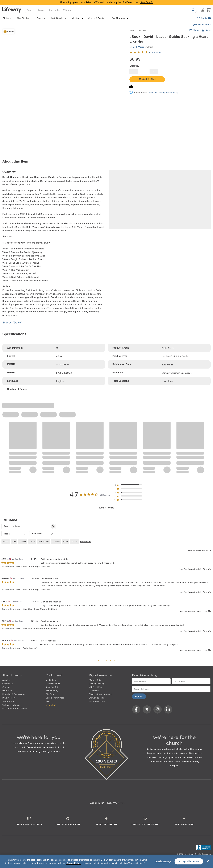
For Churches (120, 18)
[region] (106, 861)
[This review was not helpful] (209, 569)
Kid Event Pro (95, 687)
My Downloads (53, 683)
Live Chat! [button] (51, 705)
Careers (6, 687)
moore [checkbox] (75, 542)
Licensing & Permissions (13, 694)
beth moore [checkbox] (44, 542)
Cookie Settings (163, 861)
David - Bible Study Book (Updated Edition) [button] (36, 609)
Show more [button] (86, 542)
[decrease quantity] (134, 71)
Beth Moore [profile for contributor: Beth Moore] (139, 47)
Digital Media (59, 18)
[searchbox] (26, 527)
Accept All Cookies (189, 861)
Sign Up (139, 696)
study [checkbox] (32, 542)
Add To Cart (147, 79)
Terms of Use (8, 701)
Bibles (7, 18)
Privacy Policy (9, 698)
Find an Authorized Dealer (15, 708)
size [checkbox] (14, 542)
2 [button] (102, 661)
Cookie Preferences (55, 698)
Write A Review (106, 508)
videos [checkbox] (6, 542)
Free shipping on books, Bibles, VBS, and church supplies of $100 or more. (107, 2)
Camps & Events (98, 18)
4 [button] (110, 661)
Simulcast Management (100, 694)
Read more (159, 586)
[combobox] (110, 10)
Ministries (78, 18)
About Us (7, 680)
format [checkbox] (23, 542)
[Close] (208, 861)
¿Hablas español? (202, 25)
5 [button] (115, 661)
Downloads (94, 691)
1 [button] (98, 661)
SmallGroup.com (97, 701)
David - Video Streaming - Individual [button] (33, 566)
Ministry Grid (95, 680)
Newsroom (7, 691)
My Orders (51, 680)
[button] (129, 485)
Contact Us (8, 683)
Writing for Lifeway (11, 705)
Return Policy (52, 691)
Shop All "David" (12, 322)
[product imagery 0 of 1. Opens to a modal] (64, 90)
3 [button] (106, 661)
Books (41, 18)
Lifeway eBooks (96, 698)
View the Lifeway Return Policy (163, 92)
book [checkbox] (66, 542)
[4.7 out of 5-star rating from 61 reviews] (145, 52)
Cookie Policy (74, 863)
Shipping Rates (53, 687)
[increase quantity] (154, 71)
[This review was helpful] (204, 569)
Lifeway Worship (97, 683)
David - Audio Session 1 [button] (26, 648)
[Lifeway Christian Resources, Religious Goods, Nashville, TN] (203, 848)
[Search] (193, 10)
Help (48, 701)
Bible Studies (24, 18)
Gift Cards (51, 694)
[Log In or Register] (203, 10)
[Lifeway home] (12, 10)
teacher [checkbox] (56, 542)
